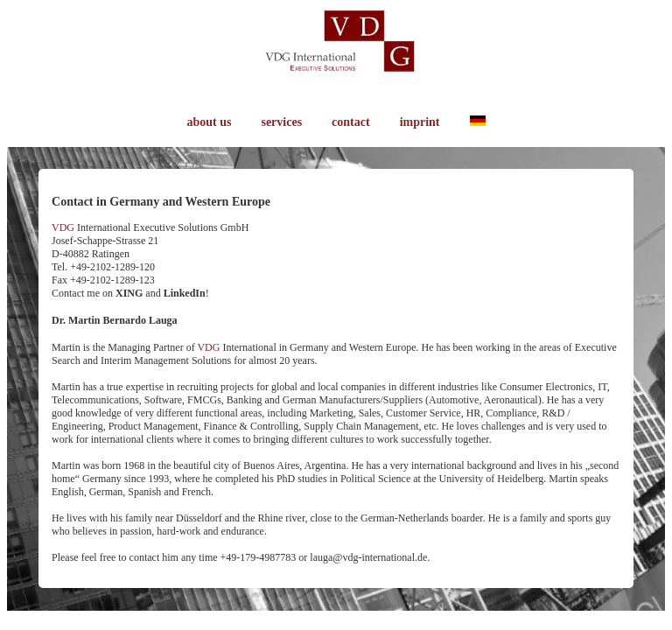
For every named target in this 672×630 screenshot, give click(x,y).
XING (129, 293)
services (281, 122)
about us (209, 122)
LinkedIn (185, 293)
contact (351, 122)
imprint (420, 122)
